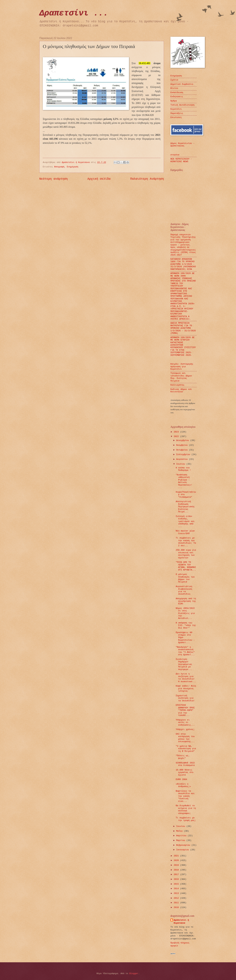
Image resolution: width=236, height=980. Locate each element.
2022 (177, 436)
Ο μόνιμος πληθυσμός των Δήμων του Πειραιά (185, 578)
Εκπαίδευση (177, 93)
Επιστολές (176, 117)
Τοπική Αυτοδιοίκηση (182, 105)
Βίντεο (174, 88)
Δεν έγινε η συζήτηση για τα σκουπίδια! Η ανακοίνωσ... (186, 678)
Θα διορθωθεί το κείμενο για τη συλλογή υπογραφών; (186, 809)
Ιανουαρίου (183, 850)
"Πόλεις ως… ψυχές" (183, 757)
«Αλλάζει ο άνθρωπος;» (183, 785)
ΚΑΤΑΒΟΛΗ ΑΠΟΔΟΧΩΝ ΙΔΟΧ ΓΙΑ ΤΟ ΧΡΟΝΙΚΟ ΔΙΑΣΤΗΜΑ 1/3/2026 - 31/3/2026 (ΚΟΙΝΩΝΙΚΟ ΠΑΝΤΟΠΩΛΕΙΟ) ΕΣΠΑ (183, 264)
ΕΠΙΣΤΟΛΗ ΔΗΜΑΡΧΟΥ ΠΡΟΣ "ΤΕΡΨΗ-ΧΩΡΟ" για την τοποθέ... (185, 710)
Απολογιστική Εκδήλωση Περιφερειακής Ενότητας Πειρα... (185, 507)
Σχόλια (174, 80)
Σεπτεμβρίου (184, 455)
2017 (177, 875)
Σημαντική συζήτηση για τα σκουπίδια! (185, 698)
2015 (177, 884)
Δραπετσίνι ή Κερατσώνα (181, 922)
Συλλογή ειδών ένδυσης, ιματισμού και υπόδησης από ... (185, 521)
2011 (177, 903)
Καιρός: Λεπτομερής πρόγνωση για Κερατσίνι (182, 367)
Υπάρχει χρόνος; (185, 729)
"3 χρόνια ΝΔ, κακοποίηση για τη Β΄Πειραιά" (186, 749)
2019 (177, 865)
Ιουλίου (181, 464)
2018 (177, 870)
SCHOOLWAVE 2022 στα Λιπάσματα (185, 764)
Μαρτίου (181, 840)
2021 (177, 856)
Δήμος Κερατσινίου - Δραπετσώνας (182, 145)
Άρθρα (174, 101)
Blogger (134, 974)
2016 (177, 879)
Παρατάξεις (177, 113)
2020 (177, 860)
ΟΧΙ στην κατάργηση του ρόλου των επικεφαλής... (185, 738)
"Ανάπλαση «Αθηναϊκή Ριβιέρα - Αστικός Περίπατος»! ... (184, 481)
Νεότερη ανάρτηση (54, 179)
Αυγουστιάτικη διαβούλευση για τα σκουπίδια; (184, 590)
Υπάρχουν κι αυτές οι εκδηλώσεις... (185, 722)
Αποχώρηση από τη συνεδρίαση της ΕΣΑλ (186, 601)
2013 (177, 893)
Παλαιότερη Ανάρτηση (147, 179)
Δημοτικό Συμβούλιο (182, 84)
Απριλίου (182, 836)
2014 (177, 889)
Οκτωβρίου (182, 450)
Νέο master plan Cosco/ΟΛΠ (185, 532)
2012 (177, 898)
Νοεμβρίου (182, 445)
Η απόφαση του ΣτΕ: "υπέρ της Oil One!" (186, 625)
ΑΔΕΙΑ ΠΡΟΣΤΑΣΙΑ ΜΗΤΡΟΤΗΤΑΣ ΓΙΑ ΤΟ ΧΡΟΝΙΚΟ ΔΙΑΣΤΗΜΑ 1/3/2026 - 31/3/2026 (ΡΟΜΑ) (183, 328)
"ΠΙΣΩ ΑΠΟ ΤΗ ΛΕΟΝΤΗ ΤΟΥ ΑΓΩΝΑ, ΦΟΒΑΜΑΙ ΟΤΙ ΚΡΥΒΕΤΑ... (186, 566)
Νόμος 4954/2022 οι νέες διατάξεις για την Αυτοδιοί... (185, 613)
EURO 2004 (181, 779)
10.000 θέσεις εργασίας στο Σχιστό (185, 772)
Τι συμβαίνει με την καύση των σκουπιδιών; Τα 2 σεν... (186, 542)
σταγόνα (175, 155)
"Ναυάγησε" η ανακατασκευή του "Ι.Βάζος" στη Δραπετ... (185, 651)
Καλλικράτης (177, 385)
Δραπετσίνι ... (74, 13)
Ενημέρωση (73, 167)
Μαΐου (180, 831)
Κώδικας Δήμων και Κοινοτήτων (181, 390)
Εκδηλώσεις (177, 97)
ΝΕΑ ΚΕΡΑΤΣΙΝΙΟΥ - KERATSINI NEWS (181, 160)
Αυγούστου (182, 459)
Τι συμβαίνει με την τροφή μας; (186, 819)
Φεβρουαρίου (184, 845)
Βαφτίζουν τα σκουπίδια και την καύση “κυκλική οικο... (185, 796)
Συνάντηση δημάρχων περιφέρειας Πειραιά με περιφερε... (184, 664)
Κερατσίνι (176, 109)
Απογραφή (59, 167)
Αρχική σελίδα (99, 179)
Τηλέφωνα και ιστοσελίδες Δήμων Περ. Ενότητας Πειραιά (181, 377)
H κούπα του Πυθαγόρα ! (183, 469)
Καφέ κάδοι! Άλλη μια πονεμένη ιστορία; (186, 689)
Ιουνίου (181, 826)
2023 (177, 432)
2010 (177, 907)
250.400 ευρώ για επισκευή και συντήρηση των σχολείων (186, 554)
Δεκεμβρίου (183, 440)
